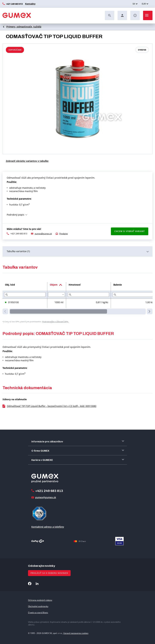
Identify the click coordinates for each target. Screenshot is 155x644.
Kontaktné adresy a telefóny (48, 527)
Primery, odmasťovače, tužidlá (24, 27)
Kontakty (30, 4)
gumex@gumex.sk (43, 234)
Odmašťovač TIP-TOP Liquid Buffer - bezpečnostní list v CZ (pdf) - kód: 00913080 (52, 406)
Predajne (64, 234)
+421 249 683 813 (14, 4)
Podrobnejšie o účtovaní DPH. (55, 322)
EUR (144, 4)
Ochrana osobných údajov (40, 600)
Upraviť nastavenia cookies (76, 633)
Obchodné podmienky (38, 606)
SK (134, 4)
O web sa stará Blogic (38, 613)
